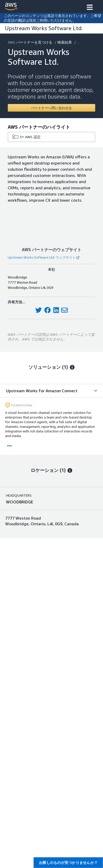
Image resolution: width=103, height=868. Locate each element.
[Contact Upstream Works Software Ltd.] (51, 108)
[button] (90, 8)
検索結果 (65, 42)
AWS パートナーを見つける (31, 42)
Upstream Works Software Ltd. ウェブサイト (44, 257)
